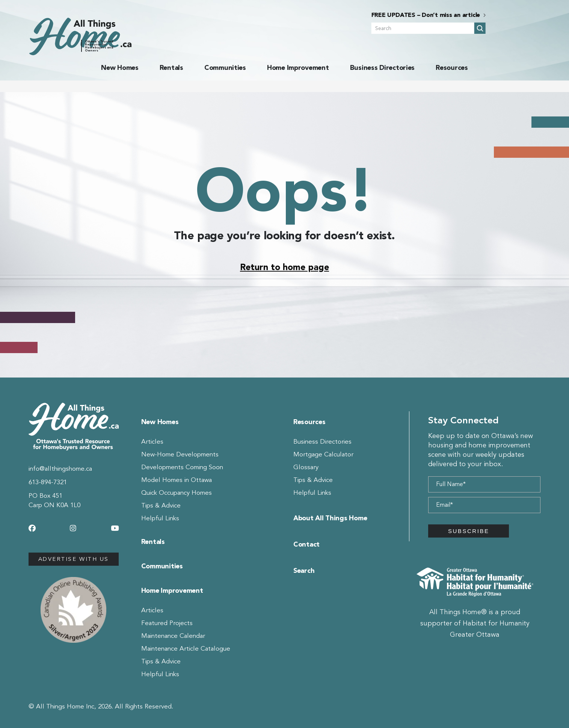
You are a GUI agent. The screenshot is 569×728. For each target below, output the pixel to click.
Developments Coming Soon (182, 467)
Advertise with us (74, 559)
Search (304, 571)
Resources (452, 68)
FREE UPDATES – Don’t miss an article (481, 15)
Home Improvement (298, 68)
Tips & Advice (161, 505)
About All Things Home (330, 518)
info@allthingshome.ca (60, 469)
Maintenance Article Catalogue (186, 649)
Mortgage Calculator (323, 454)
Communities (225, 68)
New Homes (120, 68)
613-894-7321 (48, 482)
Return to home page (284, 267)
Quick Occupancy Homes (177, 493)
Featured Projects (167, 623)
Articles (152, 442)
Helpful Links (160, 518)
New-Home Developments (180, 454)
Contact (306, 544)
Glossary (306, 467)
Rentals (171, 68)
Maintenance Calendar (173, 636)
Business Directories (383, 68)
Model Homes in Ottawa (177, 480)
